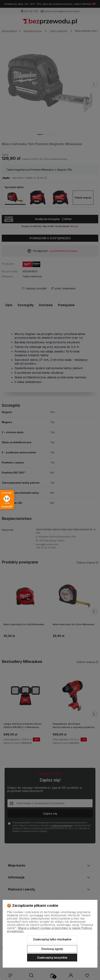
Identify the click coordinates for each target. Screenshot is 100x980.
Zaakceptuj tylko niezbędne (52, 939)
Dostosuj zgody (52, 949)
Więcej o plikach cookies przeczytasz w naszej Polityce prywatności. (49, 930)
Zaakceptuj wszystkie (52, 958)
